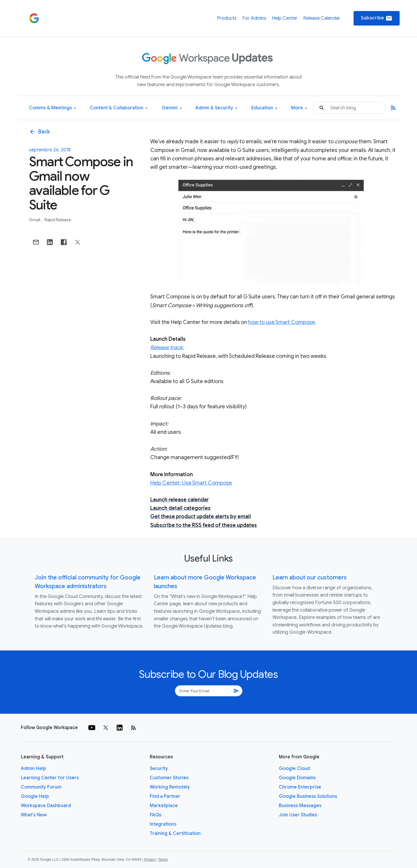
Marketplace (164, 806)
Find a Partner (165, 796)
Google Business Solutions (308, 796)
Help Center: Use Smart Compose (191, 483)
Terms (163, 860)
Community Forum (41, 787)
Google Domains (297, 778)
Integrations (163, 824)
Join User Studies (298, 815)
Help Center (285, 18)
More (299, 108)
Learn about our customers (310, 578)
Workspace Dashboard (46, 806)
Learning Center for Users (50, 778)
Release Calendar (322, 18)
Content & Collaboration (119, 108)
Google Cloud (294, 769)
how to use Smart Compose (282, 322)
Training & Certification (175, 833)
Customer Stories (169, 778)
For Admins (254, 18)
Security (159, 769)
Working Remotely (170, 787)
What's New (34, 815)
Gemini (172, 108)
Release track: (167, 347)
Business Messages (300, 806)
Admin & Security (216, 108)
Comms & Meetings (52, 108)
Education (264, 108)
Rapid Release (58, 220)
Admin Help (33, 769)
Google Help (35, 796)
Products (227, 18)
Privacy (150, 860)
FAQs (156, 815)
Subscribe (377, 18)
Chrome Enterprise (300, 787)
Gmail (35, 220)
